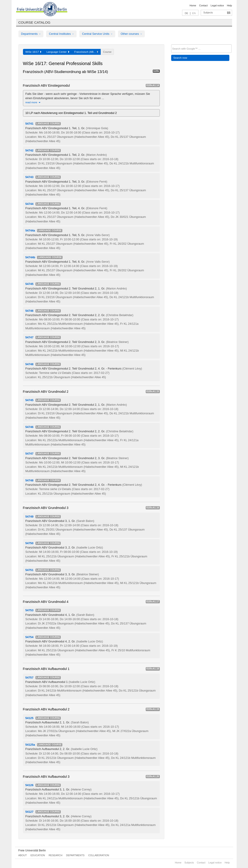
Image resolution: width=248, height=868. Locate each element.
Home (193, 5)
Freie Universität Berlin (32, 850)
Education (38, 855)
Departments (31, 34)
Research (55, 855)
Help (229, 5)
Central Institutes (61, 34)
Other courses (131, 34)
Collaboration (99, 855)
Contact (203, 5)
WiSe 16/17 (34, 52)
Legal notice (217, 5)
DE (187, 13)
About (23, 855)
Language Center (58, 52)
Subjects (208, 13)
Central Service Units (97, 34)
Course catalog (34, 22)
